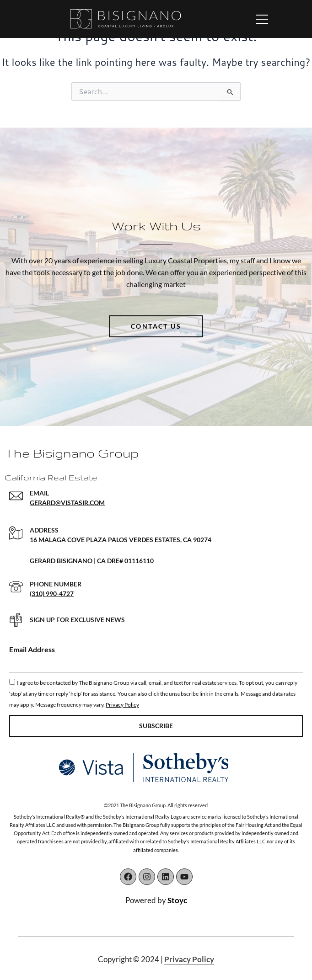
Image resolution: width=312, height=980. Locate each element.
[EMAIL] (16, 496)
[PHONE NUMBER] (16, 587)
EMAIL (39, 493)
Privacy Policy (122, 705)
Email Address (32, 649)
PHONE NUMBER (56, 584)
